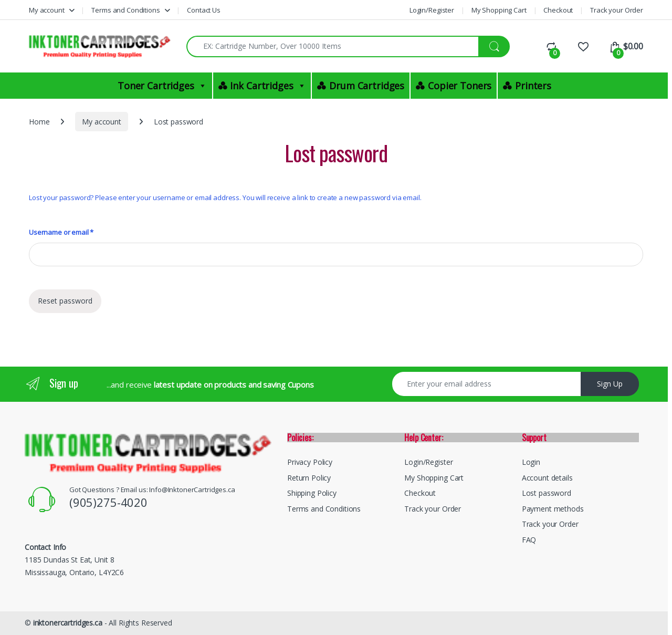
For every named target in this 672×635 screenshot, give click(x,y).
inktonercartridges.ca (68, 623)
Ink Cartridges (268, 86)
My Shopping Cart (499, 10)
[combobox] (333, 46)
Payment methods (553, 509)
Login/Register (432, 10)
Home (39, 122)
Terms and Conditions (125, 10)
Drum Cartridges (367, 86)
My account (47, 10)
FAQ (529, 540)
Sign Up (610, 384)
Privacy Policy (310, 462)
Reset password (65, 301)
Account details (547, 478)
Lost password (547, 493)
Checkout (558, 10)
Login (531, 462)
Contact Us (204, 10)
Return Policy (309, 478)
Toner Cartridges (162, 86)
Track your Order (617, 10)
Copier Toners (460, 86)
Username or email (61, 232)
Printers (533, 86)
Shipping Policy (312, 493)
